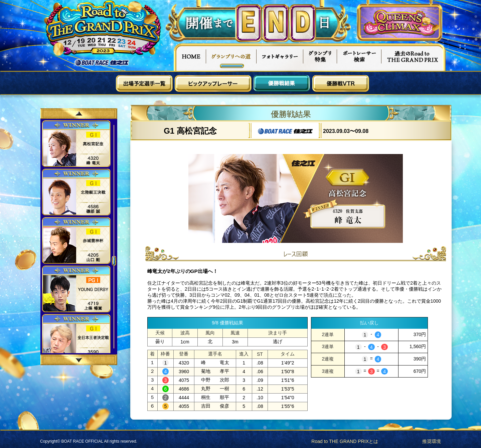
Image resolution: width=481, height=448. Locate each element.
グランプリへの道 (231, 57)
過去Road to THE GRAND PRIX (414, 57)
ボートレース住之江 (102, 63)
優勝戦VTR (341, 84)
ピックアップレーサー (213, 84)
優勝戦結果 (282, 84)
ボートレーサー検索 (359, 57)
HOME (190, 57)
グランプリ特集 (320, 57)
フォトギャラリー (280, 57)
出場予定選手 (144, 84)
